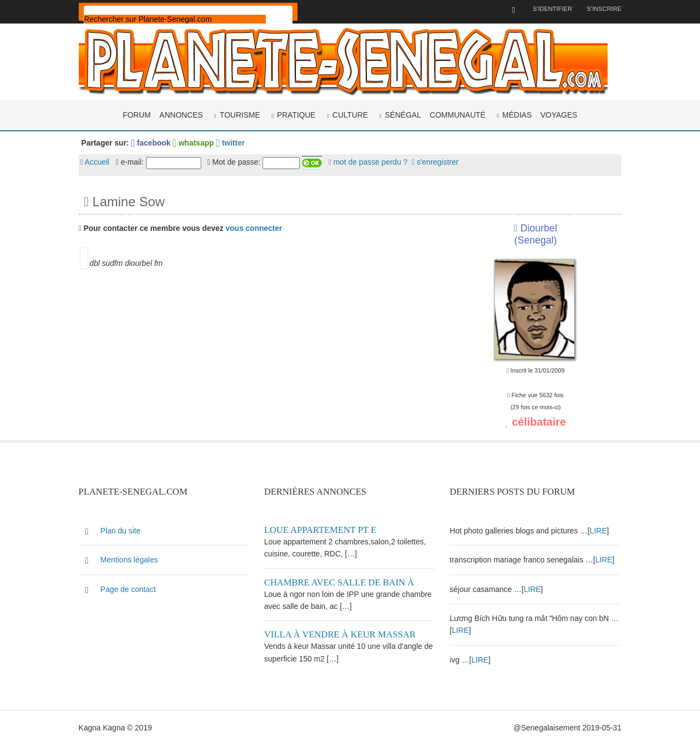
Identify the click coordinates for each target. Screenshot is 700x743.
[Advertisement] (258, 361)
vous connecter (258, 227)
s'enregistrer (439, 161)
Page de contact (132, 587)
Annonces (181, 114)
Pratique (296, 114)
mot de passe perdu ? (372, 161)
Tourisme (240, 114)
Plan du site (124, 529)
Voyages (559, 114)
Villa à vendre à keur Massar (342, 633)
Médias (517, 114)
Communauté (458, 114)
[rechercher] (179, 19)
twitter (234, 142)
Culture (350, 114)
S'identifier (547, 9)
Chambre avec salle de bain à (341, 580)
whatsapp (197, 142)
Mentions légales (133, 558)
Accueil (99, 161)
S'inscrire (600, 9)
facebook (155, 142)
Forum (136, 114)
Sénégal (403, 114)
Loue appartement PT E (322, 528)
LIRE (599, 529)
